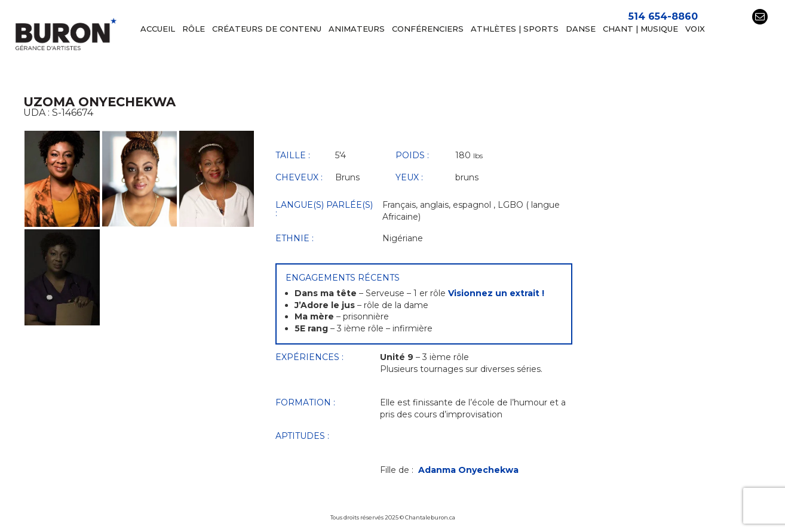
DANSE (581, 29)
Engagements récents (343, 278)
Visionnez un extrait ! (496, 293)
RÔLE (194, 29)
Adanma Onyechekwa (468, 470)
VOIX (695, 29)
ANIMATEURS (357, 29)
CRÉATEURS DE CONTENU (267, 29)
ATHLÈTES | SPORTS (515, 29)
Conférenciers (428, 29)
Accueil (158, 29)
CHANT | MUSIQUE (640, 29)
